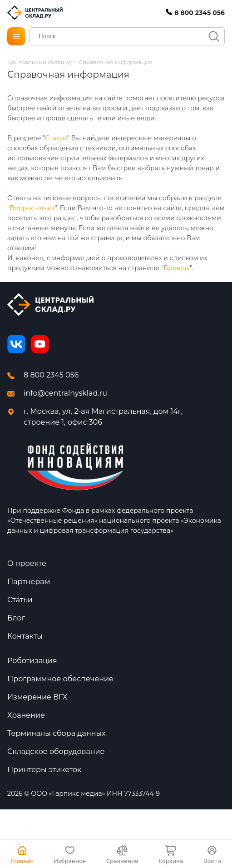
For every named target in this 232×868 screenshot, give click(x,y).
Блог (16, 618)
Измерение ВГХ (37, 697)
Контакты (25, 636)
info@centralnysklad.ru (65, 393)
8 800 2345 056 (51, 375)
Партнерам (29, 582)
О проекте (27, 563)
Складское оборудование (56, 751)
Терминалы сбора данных (57, 733)
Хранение (26, 715)
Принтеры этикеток (44, 770)
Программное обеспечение (60, 679)
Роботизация (32, 661)
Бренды (177, 268)
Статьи (56, 138)
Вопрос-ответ (32, 208)
